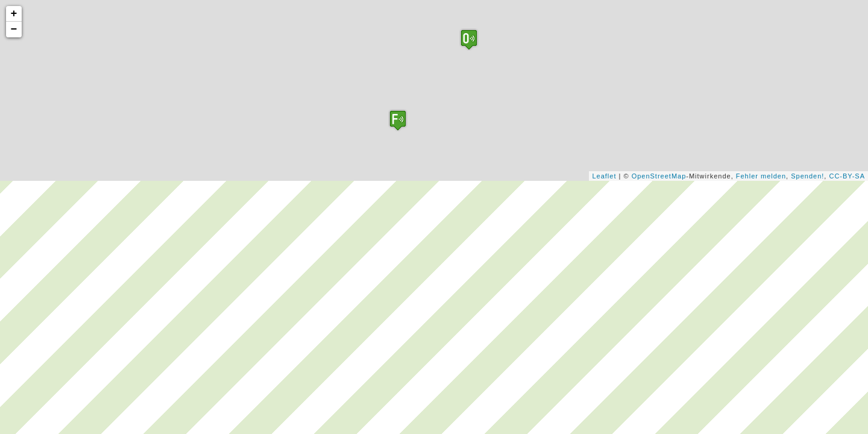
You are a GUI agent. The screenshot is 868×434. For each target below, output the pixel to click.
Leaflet (604, 176)
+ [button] (14, 14)
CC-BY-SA (847, 176)
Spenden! (807, 176)
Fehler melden (761, 176)
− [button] (14, 30)
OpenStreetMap (659, 176)
